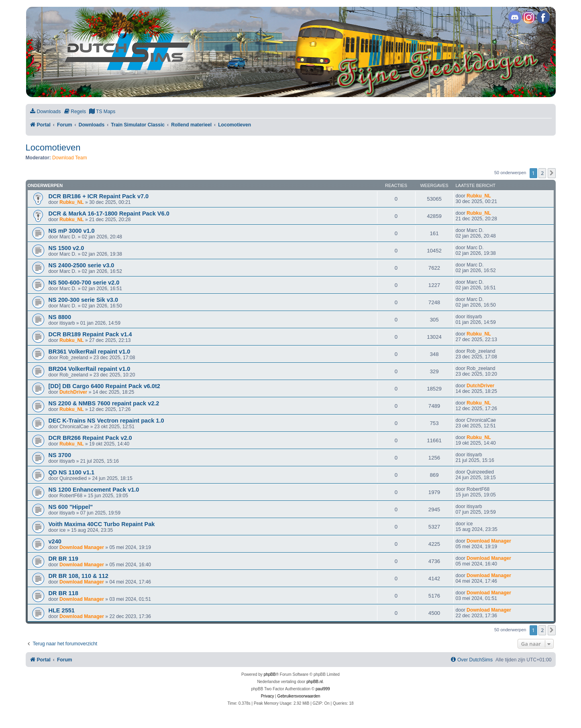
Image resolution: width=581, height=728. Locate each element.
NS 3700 (60, 455)
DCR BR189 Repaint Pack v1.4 (90, 334)
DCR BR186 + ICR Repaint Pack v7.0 (99, 196)
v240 (55, 541)
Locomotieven (53, 147)
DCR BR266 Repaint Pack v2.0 (90, 438)
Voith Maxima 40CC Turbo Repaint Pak (102, 524)
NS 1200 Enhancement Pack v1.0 (94, 490)
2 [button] (542, 173)
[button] (552, 173)
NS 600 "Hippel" (71, 507)
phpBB (270, 674)
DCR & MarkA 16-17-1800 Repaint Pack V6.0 (109, 214)
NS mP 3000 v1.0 (72, 231)
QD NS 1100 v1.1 (72, 472)
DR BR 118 (63, 593)
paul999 (323, 689)
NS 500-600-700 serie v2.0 (84, 283)
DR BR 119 (63, 559)
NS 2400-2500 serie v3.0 (82, 265)
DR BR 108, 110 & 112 (78, 576)
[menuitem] (45, 112)
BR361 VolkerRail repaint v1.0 (90, 352)
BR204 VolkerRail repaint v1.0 (90, 369)
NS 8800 (60, 317)
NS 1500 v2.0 (66, 248)
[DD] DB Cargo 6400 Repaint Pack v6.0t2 (104, 386)
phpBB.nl (315, 682)
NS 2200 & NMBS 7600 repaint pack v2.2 (104, 403)
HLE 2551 (62, 610)
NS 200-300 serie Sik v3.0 (84, 300)
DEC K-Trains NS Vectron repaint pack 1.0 (106, 421)
